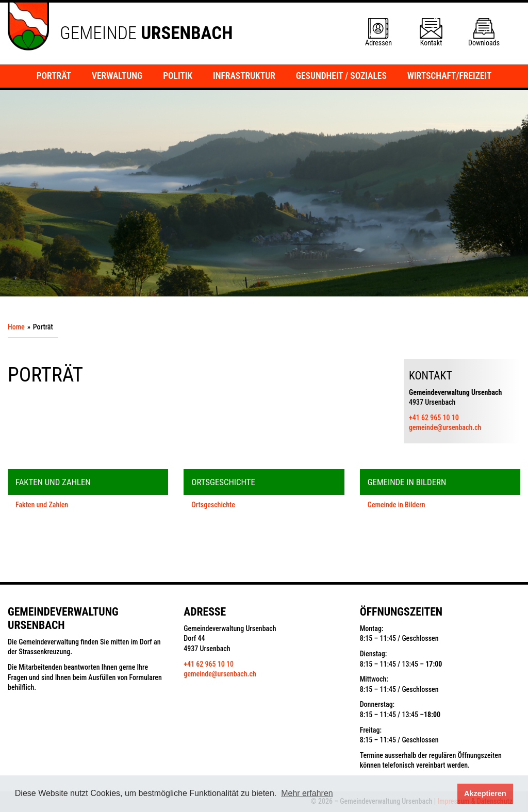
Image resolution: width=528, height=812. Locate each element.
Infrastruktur (244, 76)
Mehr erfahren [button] (307, 793)
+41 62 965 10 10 (434, 418)
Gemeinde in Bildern (397, 505)
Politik (178, 76)
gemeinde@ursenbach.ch (445, 427)
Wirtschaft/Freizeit (450, 76)
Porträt (54, 76)
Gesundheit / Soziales (341, 76)
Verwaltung (117, 76)
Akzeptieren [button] (485, 793)
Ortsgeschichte (213, 505)
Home (16, 327)
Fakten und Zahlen (42, 505)
